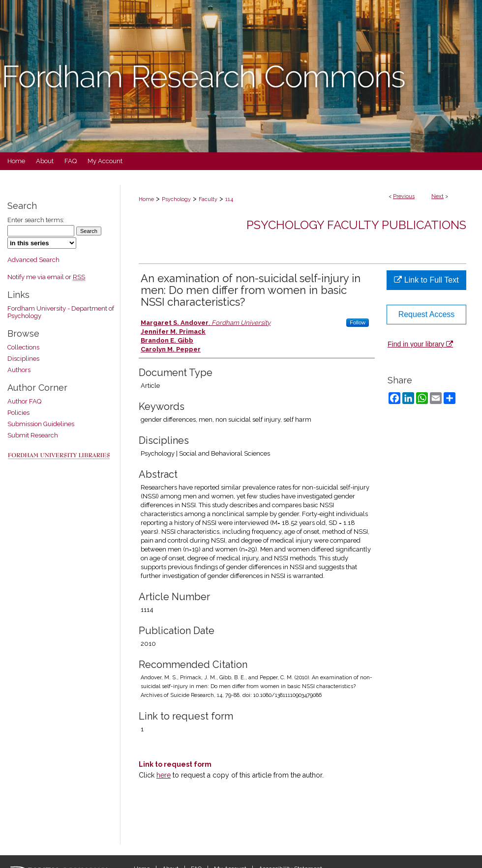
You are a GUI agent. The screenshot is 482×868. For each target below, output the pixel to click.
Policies (18, 413)
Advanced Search (33, 260)
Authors (19, 370)
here (164, 775)
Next (437, 196)
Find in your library (420, 344)
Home (146, 199)
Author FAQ (24, 401)
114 (229, 199)
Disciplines (23, 359)
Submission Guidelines (41, 424)
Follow (358, 322)
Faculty (208, 199)
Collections (23, 347)
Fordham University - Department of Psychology (61, 312)
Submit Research (33, 435)
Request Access (427, 314)
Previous (404, 196)
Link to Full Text (426, 280)
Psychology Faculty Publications (356, 225)
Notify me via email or (46, 277)
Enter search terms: (36, 220)
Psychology (176, 199)
